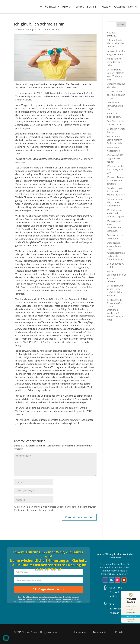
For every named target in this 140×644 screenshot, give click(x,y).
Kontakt (133, 7)
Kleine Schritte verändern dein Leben (115, 62)
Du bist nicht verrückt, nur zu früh (115, 106)
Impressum (80, 632)
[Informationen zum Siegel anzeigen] (131, 620)
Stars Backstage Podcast (115, 608)
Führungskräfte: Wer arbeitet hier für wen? (115, 43)
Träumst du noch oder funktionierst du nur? (116, 95)
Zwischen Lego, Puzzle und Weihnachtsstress (116, 191)
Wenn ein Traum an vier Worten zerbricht (115, 180)
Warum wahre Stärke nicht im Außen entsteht (115, 140)
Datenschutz (99, 632)
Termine (79, 7)
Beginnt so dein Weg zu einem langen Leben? (115, 202)
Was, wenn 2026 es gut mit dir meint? (115, 158)
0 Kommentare (52, 29)
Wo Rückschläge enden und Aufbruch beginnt (116, 213)
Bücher (91, 7)
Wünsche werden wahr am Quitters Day (116, 169)
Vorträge (51, 7)
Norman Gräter (25, 29)
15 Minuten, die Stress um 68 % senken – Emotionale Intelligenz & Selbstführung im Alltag (116, 310)
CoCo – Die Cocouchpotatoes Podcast (120, 592)
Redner (67, 7)
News (105, 7)
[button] (6, 638)
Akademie (120, 7)
